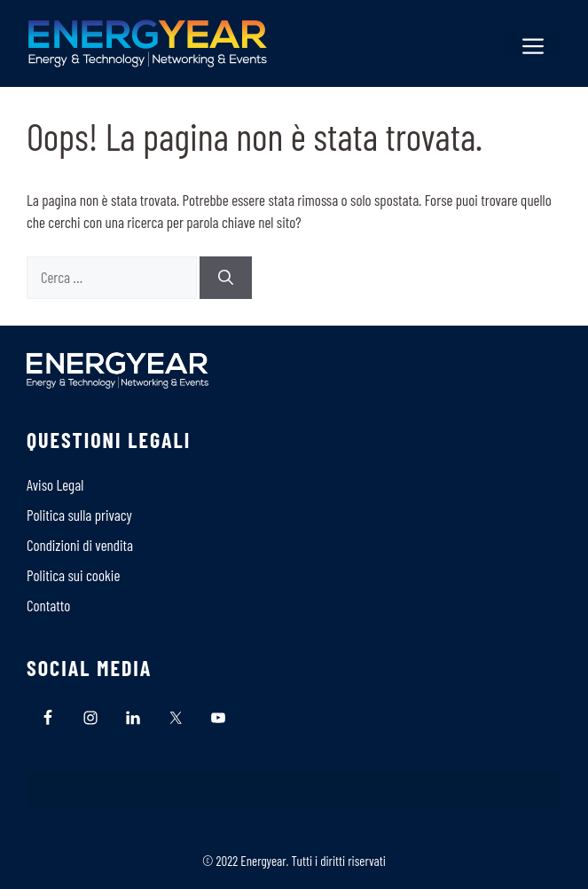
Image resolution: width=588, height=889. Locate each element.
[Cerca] (226, 278)
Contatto (48, 605)
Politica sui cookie (73, 575)
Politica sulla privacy (79, 515)
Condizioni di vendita (80, 545)
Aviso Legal (55, 484)
